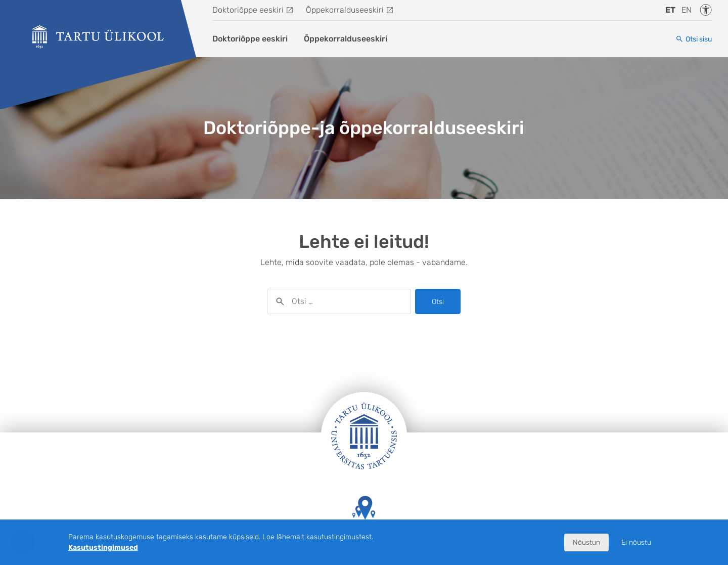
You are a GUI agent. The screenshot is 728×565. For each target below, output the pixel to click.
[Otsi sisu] (694, 39)
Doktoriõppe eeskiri (248, 10)
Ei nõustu (636, 542)
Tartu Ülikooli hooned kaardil (364, 517)
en (687, 10)
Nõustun (586, 542)
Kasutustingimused (103, 548)
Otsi (438, 302)
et (670, 10)
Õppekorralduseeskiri (345, 10)
